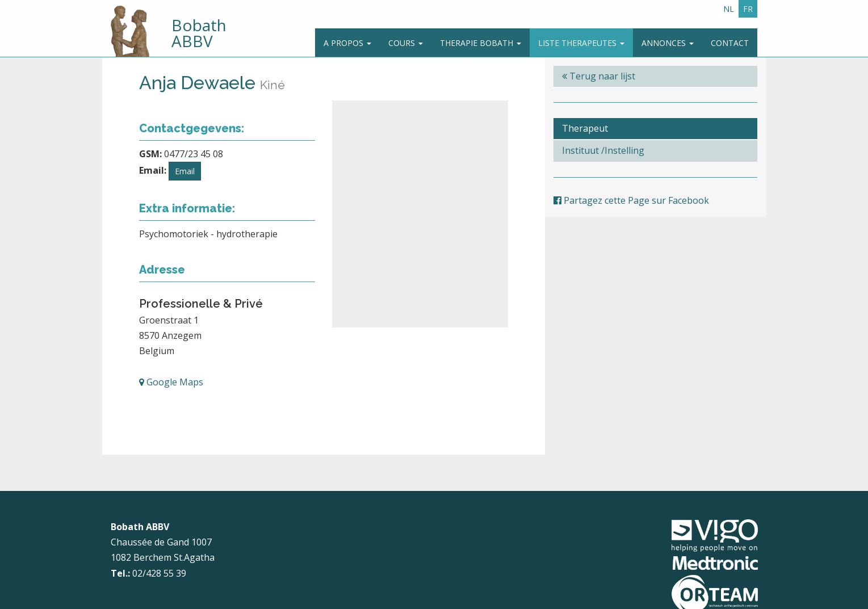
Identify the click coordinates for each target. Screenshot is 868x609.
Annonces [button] (668, 43)
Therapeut (585, 128)
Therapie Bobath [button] (481, 43)
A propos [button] (347, 43)
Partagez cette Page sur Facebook (631, 200)
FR (748, 9)
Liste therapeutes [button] (581, 43)
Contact (730, 43)
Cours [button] (406, 43)
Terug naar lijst (599, 76)
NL (729, 9)
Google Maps (171, 382)
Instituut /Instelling (603, 150)
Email (185, 171)
